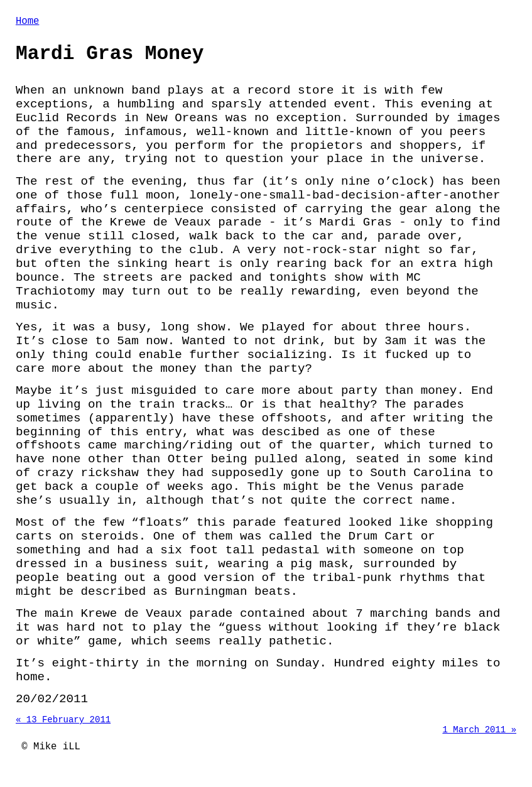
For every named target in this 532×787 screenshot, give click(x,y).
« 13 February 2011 (63, 728)
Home (27, 23)
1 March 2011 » (479, 740)
